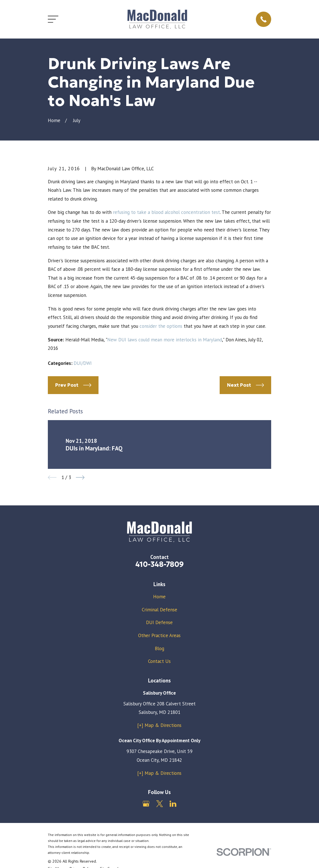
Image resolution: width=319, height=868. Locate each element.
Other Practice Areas (159, 635)
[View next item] (80, 477)
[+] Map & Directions (159, 725)
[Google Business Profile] (146, 804)
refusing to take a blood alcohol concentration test (166, 212)
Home (159, 597)
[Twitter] (160, 804)
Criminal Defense (159, 610)
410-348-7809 (159, 564)
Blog (159, 648)
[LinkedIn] (173, 804)
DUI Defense (159, 622)
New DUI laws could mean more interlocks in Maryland (165, 340)
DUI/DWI (83, 363)
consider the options (161, 326)
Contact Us (159, 661)
